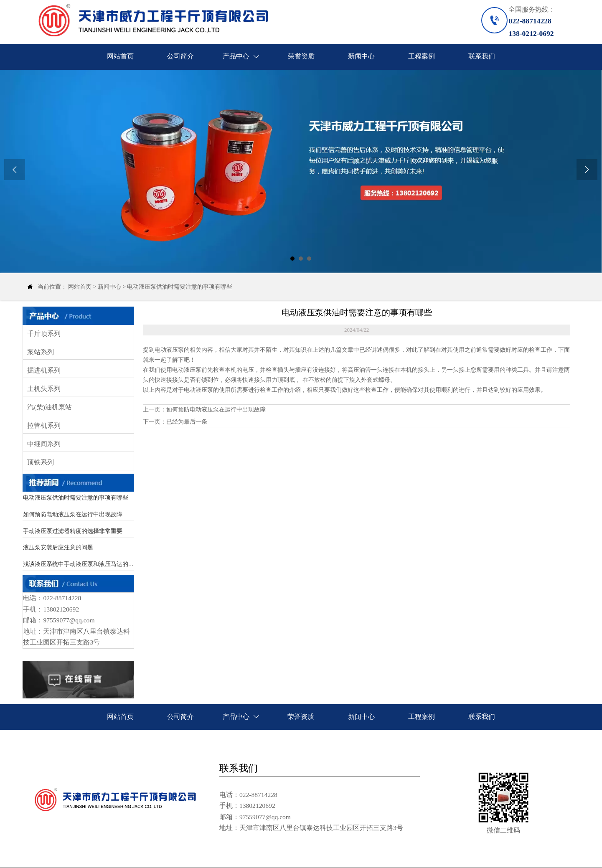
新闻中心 (109, 287)
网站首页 (80, 287)
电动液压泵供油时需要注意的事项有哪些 (180, 287)
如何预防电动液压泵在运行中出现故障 (216, 410)
